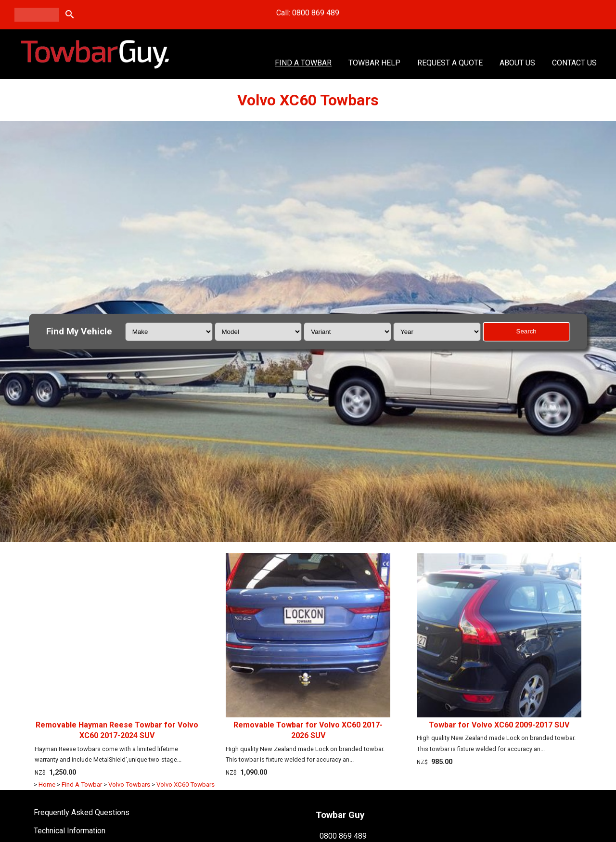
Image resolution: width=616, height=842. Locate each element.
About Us (517, 63)
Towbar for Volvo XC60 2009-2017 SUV (499, 725)
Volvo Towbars (129, 785)
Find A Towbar (303, 63)
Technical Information (70, 831)
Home (47, 785)
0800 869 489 (343, 836)
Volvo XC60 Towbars (186, 785)
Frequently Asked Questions (82, 812)
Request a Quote (450, 63)
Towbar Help (374, 63)
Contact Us (574, 63)
